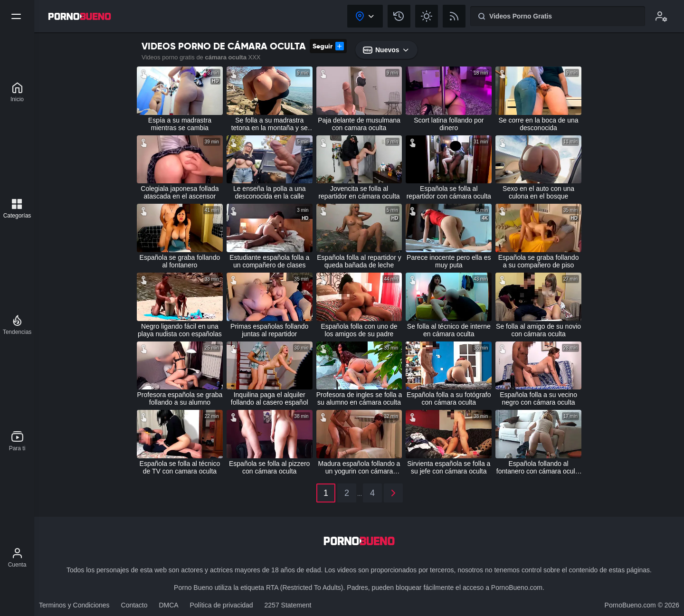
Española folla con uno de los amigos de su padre (359, 330)
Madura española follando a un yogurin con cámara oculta (359, 467)
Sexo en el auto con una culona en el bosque (538, 192)
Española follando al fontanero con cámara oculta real (538, 467)
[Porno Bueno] (17, 92)
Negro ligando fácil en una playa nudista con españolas (180, 330)
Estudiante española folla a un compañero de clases (269, 261)
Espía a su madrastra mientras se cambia (180, 124)
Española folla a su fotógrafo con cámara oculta (449, 398)
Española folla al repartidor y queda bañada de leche (359, 261)
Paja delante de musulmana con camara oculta (359, 124)
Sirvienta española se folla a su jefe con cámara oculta (449, 467)
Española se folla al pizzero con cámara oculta (269, 467)
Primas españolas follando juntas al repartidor (269, 330)
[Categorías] (17, 208)
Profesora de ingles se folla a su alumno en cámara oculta (359, 398)
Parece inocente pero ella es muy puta (449, 261)
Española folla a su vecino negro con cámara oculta (538, 398)
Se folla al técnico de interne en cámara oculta (449, 330)
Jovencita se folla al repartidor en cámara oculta (359, 192)
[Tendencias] (17, 325)
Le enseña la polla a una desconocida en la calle (270, 192)
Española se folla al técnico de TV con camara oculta (180, 467)
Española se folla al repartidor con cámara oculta (449, 192)
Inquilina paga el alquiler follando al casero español (270, 398)
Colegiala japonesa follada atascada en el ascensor (180, 192)
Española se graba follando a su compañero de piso (539, 261)
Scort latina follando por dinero (449, 124)
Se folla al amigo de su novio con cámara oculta (538, 330)
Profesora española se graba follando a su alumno (180, 398)
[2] (393, 493)
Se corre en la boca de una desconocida (539, 124)
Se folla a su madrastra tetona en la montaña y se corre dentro (270, 124)
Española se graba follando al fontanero (180, 261)
